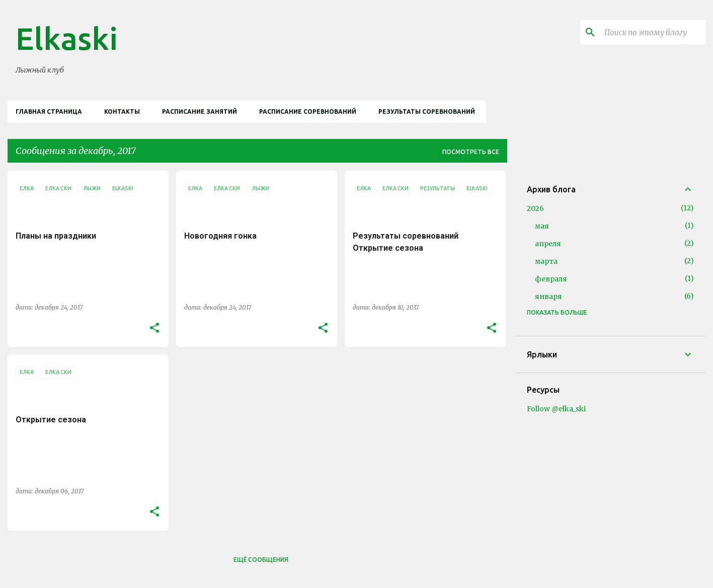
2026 (535, 208)
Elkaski (67, 38)
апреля (548, 244)
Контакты (122, 112)
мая (542, 226)
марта (546, 261)
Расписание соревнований (308, 112)
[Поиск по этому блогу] (653, 32)
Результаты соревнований (427, 112)
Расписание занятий (200, 112)
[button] (154, 328)
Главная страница (49, 112)
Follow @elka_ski (556, 409)
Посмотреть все (471, 152)
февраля (551, 279)
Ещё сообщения (261, 560)
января (548, 297)
